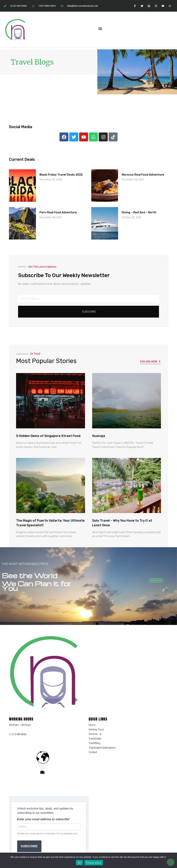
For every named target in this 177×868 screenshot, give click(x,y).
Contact (93, 752)
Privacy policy (94, 863)
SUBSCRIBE (29, 846)
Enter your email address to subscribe (43, 819)
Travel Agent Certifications (102, 748)
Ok (79, 863)
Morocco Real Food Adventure (143, 175)
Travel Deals (95, 739)
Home (92, 725)
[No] (171, 862)
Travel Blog (94, 743)
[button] (100, 29)
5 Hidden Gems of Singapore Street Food (48, 436)
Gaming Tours (96, 729)
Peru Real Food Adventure (58, 212)
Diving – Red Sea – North (139, 212)
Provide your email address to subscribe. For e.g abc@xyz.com (47, 834)
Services (95, 734)
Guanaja (99, 436)
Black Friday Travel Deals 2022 (61, 175)
